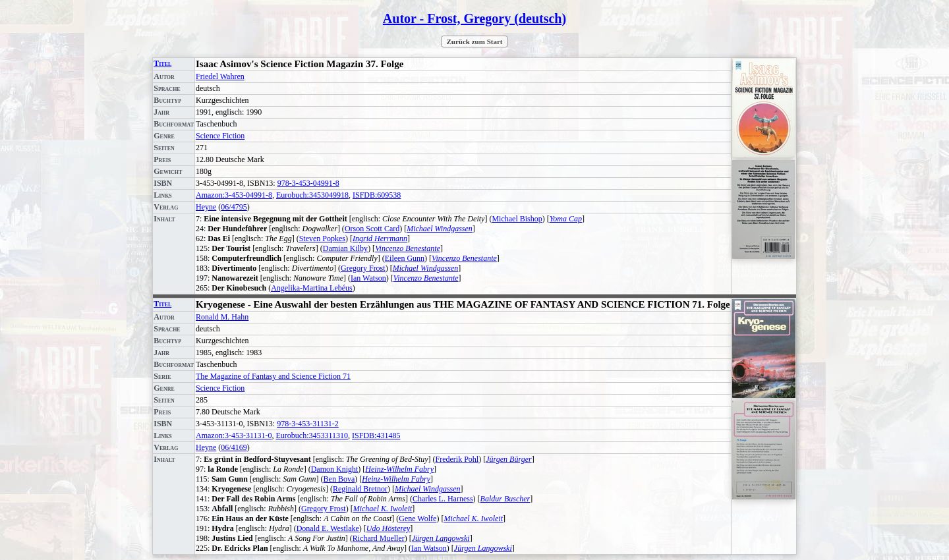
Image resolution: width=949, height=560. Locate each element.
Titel (162, 63)
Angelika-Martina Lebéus (312, 288)
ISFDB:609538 (377, 195)
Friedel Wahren (220, 76)
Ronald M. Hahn (222, 317)
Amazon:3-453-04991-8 (234, 195)
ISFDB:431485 (376, 435)
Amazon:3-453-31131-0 (234, 435)
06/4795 (234, 207)
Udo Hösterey (388, 528)
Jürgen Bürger (508, 459)
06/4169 (234, 447)
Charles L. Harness (443, 499)
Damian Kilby (345, 248)
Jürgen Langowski (441, 538)
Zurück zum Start (475, 42)
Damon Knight (335, 469)
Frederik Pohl (457, 459)
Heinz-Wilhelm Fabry (399, 469)
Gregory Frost (363, 268)
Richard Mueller (379, 538)
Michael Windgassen (440, 229)
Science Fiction (220, 136)
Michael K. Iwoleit (383, 509)
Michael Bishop (517, 219)
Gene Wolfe (417, 518)
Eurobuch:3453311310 (312, 435)
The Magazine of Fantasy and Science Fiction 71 (273, 376)
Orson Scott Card (372, 229)
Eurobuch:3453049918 (312, 195)
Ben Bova (339, 479)
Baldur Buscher (505, 499)
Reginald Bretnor (360, 489)
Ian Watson (368, 278)
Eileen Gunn (405, 258)
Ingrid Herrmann (380, 238)
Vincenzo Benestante (408, 248)
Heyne (206, 207)
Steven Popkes (322, 238)
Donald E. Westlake (328, 528)
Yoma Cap (566, 219)
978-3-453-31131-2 (308, 424)
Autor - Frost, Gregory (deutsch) (474, 18)
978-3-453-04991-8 (308, 183)
